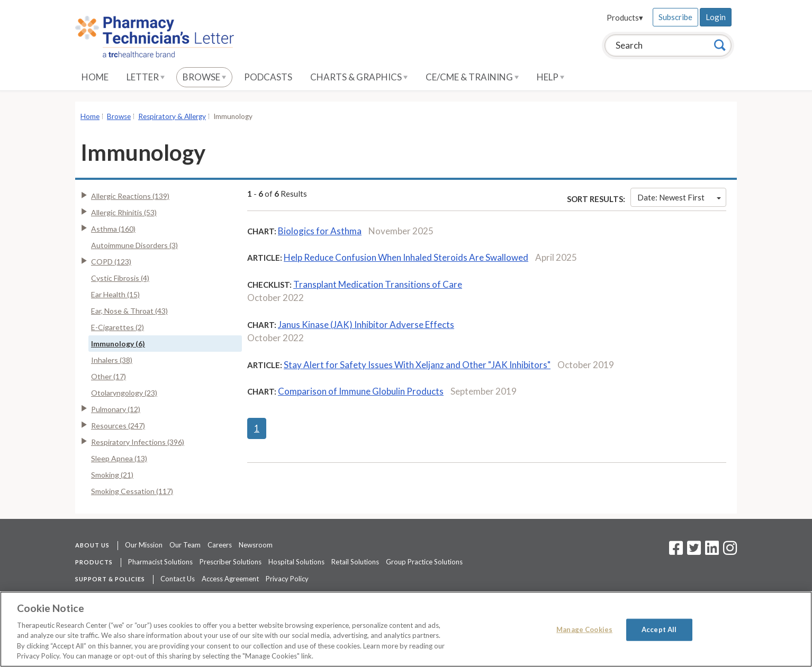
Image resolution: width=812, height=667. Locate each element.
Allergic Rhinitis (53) (124, 212)
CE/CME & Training (472, 77)
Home (95, 77)
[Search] (720, 45)
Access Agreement (230, 579)
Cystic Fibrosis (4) (120, 278)
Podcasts (268, 77)
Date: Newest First (679, 197)
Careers (220, 545)
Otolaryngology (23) (124, 393)
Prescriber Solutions (231, 562)
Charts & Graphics (359, 77)
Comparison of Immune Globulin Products (361, 391)
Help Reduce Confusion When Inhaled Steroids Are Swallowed (406, 257)
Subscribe (675, 17)
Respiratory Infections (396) (138, 442)
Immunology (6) (118, 344)
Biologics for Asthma (320, 231)
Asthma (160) (113, 229)
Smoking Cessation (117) (132, 491)
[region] (406, 629)
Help (551, 77)
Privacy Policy (287, 579)
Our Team (185, 545)
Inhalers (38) (112, 360)
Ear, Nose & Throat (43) (129, 311)
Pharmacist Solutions (160, 562)
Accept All (659, 629)
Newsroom (256, 545)
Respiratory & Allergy (172, 116)
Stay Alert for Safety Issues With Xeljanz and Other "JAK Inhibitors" (417, 365)
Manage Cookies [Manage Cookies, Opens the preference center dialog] (584, 629)
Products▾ (625, 17)
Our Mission (144, 545)
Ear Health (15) (115, 294)
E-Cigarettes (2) (118, 327)
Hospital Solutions (296, 562)
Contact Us (178, 579)
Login (716, 17)
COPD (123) (111, 262)
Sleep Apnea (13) (119, 458)
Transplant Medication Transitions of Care (378, 284)
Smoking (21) (112, 475)
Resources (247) (118, 426)
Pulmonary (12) (116, 409)
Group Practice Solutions (424, 562)
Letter (146, 77)
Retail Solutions (355, 562)
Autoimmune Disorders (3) (134, 245)
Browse (204, 77)
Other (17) (109, 376)
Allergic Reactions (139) (130, 196)
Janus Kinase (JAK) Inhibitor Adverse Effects (366, 325)
